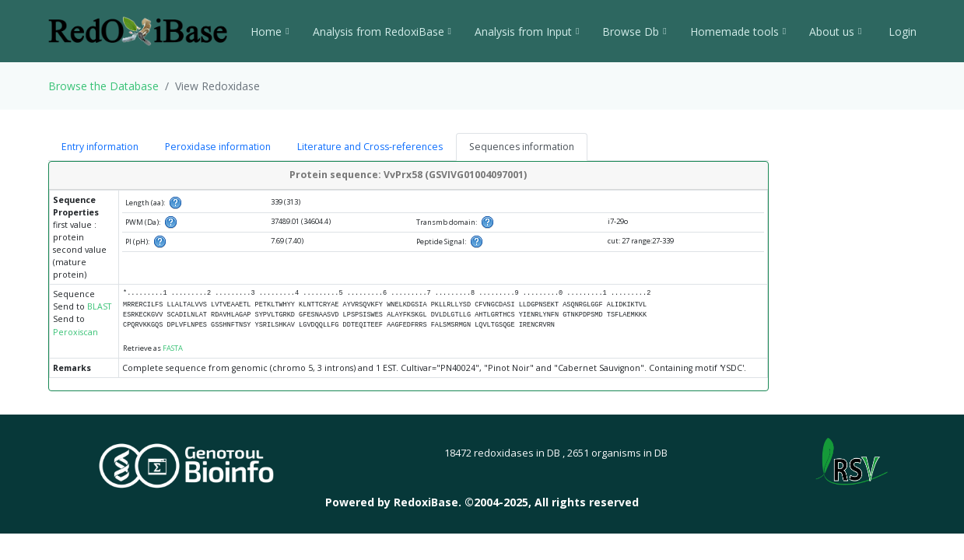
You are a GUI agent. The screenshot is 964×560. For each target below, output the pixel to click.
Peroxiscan (75, 332)
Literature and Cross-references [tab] (370, 147)
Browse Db (634, 31)
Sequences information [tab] (522, 147)
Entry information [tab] (100, 147)
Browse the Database (103, 86)
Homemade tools (738, 31)
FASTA (173, 348)
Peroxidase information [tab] (218, 147)
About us (835, 31)
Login (901, 31)
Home (270, 31)
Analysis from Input (527, 31)
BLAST (99, 306)
